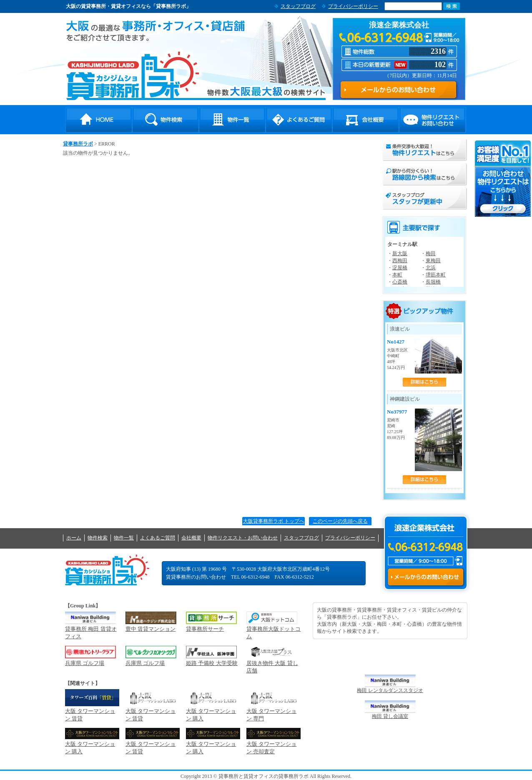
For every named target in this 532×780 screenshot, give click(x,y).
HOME (99, 120)
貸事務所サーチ (205, 629)
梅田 (431, 253)
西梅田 (400, 261)
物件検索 (166, 120)
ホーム (74, 538)
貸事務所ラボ (133, 75)
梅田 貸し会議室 (390, 716)
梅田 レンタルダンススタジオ (390, 690)
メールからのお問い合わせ (425, 577)
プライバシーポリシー (353, 6)
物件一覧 (232, 120)
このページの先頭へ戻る (340, 521)
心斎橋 (400, 282)
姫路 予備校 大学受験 (212, 663)
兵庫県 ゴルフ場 (85, 663)
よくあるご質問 (299, 120)
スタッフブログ (298, 6)
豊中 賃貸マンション (151, 629)
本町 (397, 275)
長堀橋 (433, 282)
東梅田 (433, 261)
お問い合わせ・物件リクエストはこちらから (503, 179)
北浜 (431, 268)
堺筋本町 (436, 275)
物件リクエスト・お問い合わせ (432, 120)
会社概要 (366, 120)
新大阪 (400, 253)
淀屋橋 (400, 268)
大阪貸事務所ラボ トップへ (274, 521)
